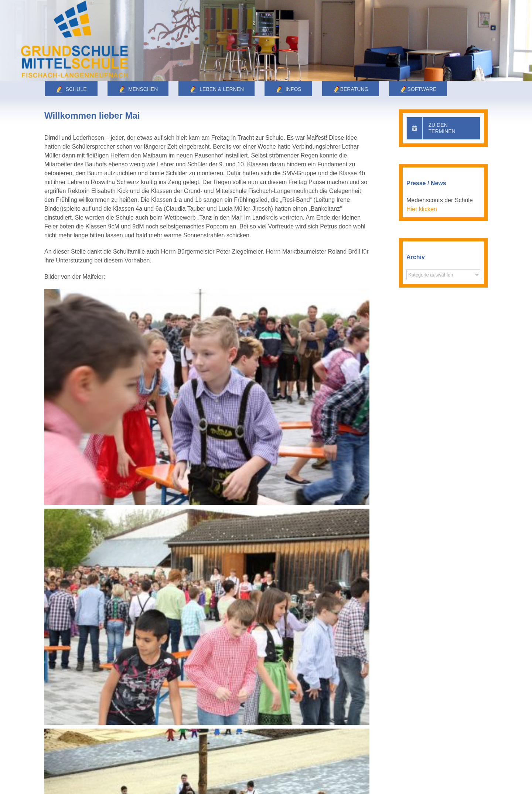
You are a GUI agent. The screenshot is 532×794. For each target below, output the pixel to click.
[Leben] (266, 41)
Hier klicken (422, 209)
